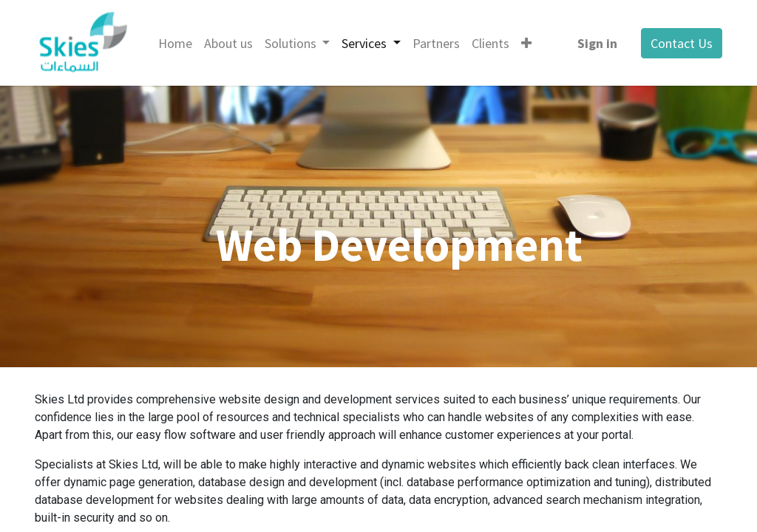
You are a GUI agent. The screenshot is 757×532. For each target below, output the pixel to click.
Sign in (597, 43)
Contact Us (682, 43)
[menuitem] (175, 43)
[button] (526, 43)
